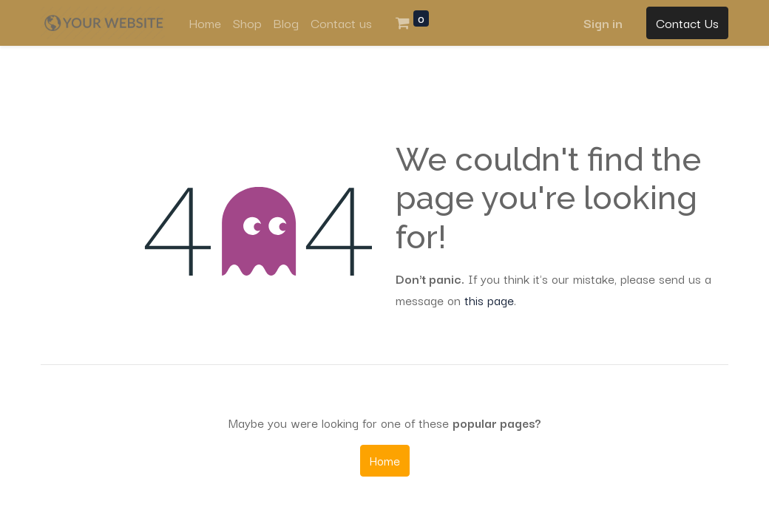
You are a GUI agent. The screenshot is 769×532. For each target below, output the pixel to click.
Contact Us (687, 23)
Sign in (603, 23)
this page (489, 300)
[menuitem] (205, 23)
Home (385, 460)
